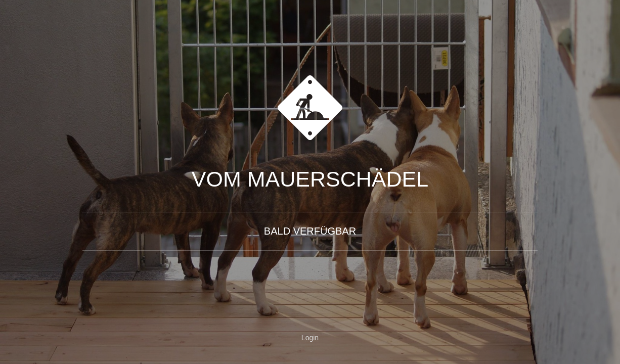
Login (310, 338)
